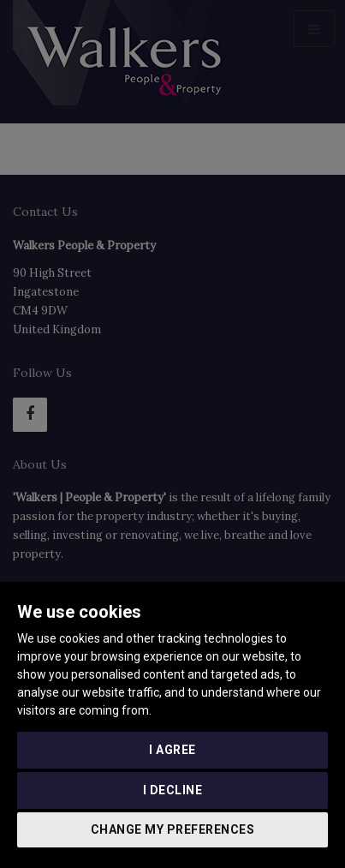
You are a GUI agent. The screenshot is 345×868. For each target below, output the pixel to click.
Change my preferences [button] (173, 829)
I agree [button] (172, 750)
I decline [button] (173, 790)
